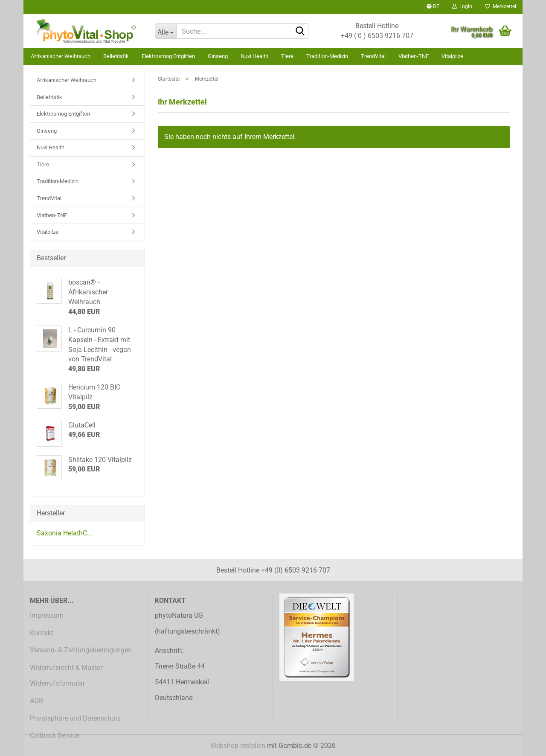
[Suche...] (166, 31)
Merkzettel (501, 6)
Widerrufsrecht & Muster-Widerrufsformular (67, 675)
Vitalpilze (452, 56)
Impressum (47, 615)
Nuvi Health (254, 56)
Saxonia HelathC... (64, 533)
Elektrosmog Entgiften (168, 56)
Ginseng (218, 56)
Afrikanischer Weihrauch (61, 56)
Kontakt (42, 633)
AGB (36, 701)
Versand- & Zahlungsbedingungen (81, 650)
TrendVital (373, 56)
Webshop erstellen (238, 746)
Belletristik (116, 56)
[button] (433, 7)
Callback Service (55, 735)
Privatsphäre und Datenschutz (75, 718)
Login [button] (462, 6)
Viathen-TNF (414, 56)
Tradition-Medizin (327, 56)
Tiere (287, 56)
